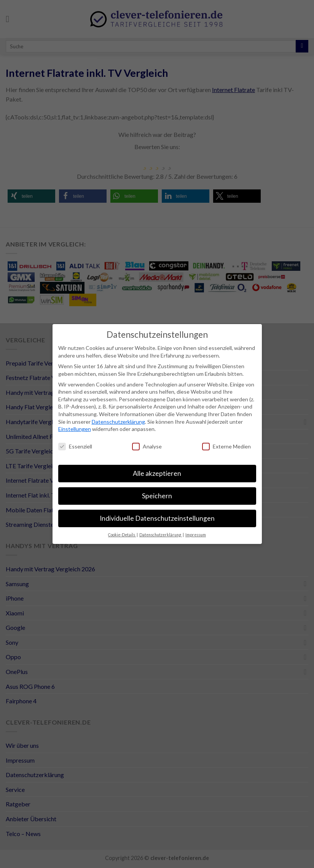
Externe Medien (226, 446)
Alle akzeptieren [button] (157, 473)
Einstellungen (75, 429)
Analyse (147, 446)
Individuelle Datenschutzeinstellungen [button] (157, 518)
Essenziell (75, 446)
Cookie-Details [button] (122, 535)
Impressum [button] (196, 535)
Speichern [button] (157, 496)
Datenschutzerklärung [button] (161, 535)
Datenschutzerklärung (118, 422)
